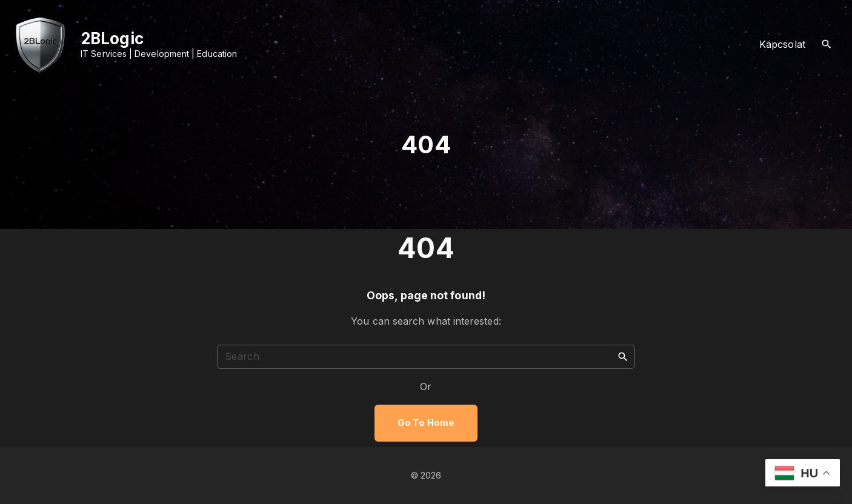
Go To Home (426, 423)
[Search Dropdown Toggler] (827, 45)
